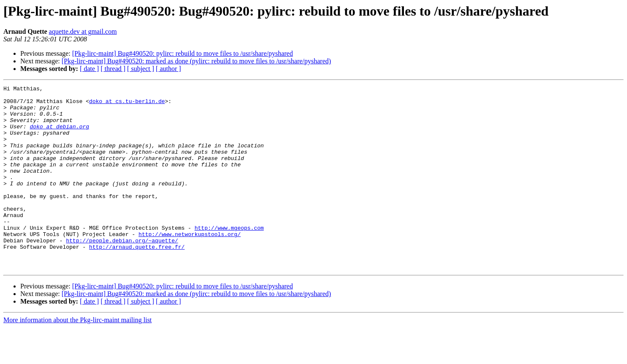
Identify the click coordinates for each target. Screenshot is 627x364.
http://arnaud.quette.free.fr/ (137, 280)
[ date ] (89, 69)
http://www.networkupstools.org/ (190, 264)
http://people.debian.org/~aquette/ (122, 272)
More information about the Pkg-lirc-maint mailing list (78, 357)
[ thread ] (113, 69)
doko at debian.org (59, 135)
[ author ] (169, 69)
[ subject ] (141, 69)
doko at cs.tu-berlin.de (127, 105)
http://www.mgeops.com (229, 257)
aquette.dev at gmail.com (83, 31)
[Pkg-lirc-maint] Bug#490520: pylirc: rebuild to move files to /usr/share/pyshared (183, 53)
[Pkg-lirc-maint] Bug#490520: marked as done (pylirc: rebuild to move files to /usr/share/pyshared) (196, 61)
